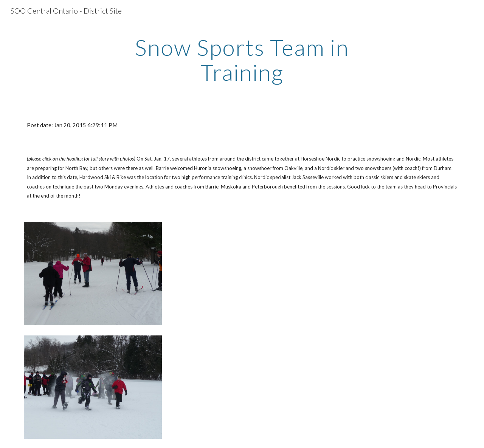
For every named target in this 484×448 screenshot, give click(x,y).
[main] (242, 60)
